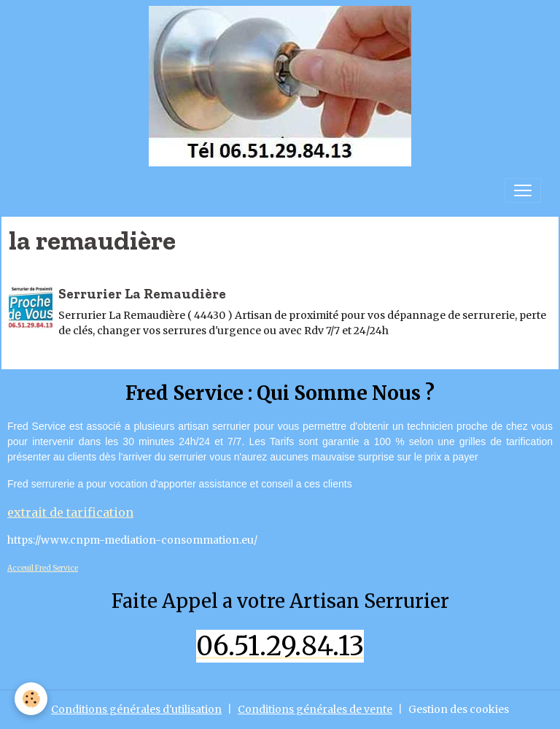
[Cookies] (31, 699)
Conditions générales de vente (315, 709)
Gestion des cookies (459, 709)
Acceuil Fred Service (43, 568)
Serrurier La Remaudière (142, 294)
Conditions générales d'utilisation (136, 709)
